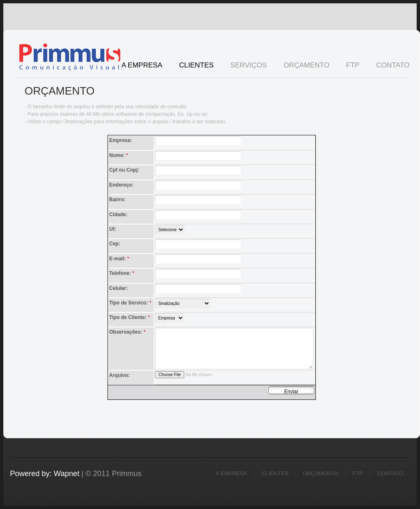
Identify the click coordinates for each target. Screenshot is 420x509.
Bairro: (117, 200)
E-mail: (120, 259)
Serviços (245, 66)
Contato (393, 65)
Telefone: (122, 273)
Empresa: (121, 140)
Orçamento (306, 65)
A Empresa (142, 65)
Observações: (128, 332)
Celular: (119, 288)
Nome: (119, 156)
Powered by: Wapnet (45, 474)
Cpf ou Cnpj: (124, 170)
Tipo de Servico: (131, 303)
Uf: (113, 229)
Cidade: (118, 215)
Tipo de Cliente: (130, 318)
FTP (353, 65)
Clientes (196, 65)
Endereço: (121, 185)
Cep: (115, 244)
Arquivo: (119, 375)
